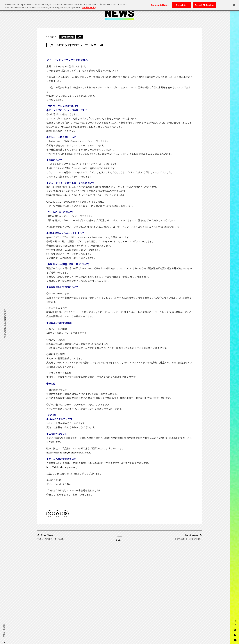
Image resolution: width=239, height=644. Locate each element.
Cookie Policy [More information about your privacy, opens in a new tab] (89, 6)
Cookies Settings (160, 3)
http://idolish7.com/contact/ (62, 467)
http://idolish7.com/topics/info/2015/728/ (69, 453)
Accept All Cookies (205, 3)
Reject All (181, 3)
